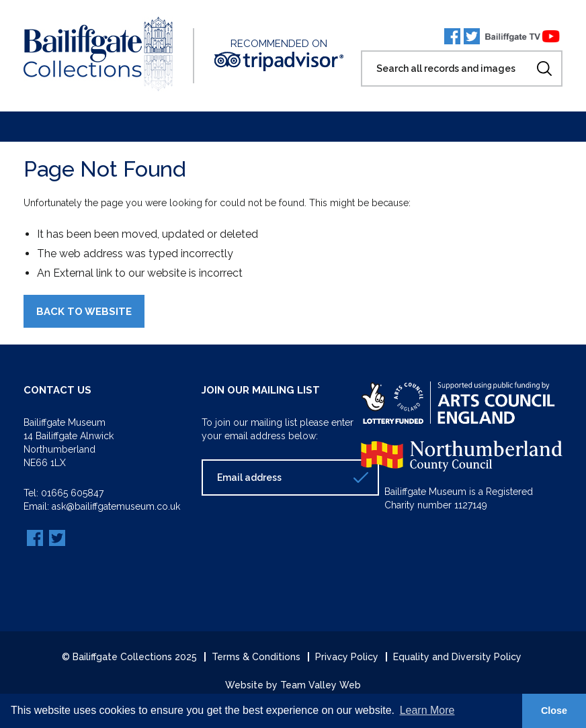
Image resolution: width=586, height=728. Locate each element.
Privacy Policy (347, 657)
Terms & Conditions (256, 657)
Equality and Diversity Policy (457, 657)
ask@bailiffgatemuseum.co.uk (116, 506)
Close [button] (554, 711)
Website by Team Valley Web (293, 685)
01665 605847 (72, 493)
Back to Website (84, 312)
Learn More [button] (427, 710)
